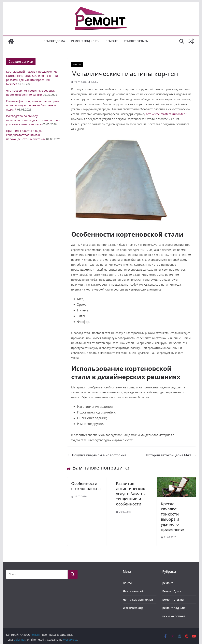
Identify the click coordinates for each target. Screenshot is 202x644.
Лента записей (133, 591)
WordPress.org (133, 608)
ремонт (112, 41)
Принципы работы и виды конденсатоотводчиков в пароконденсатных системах (26, 135)
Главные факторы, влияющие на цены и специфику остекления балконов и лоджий (33, 105)
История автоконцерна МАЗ (171, 455)
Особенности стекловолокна (86, 486)
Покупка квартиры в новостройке (97, 455)
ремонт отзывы (136, 41)
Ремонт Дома (54, 41)
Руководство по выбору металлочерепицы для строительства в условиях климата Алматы (33, 120)
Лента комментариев (138, 599)
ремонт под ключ (85, 41)
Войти (127, 583)
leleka (95, 82)
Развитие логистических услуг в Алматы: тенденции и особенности (131, 494)
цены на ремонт (174, 616)
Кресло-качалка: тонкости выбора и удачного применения (173, 517)
